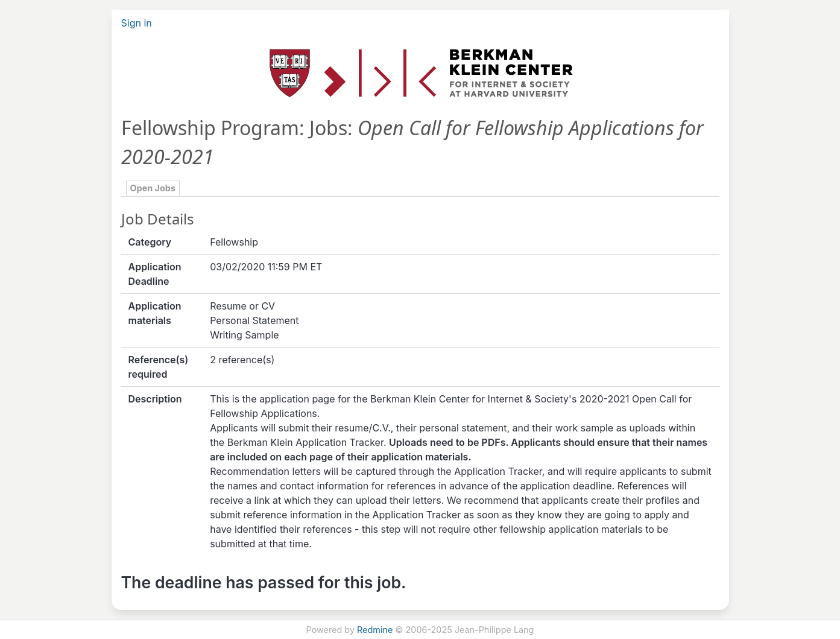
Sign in (137, 23)
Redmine (375, 630)
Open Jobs (153, 188)
